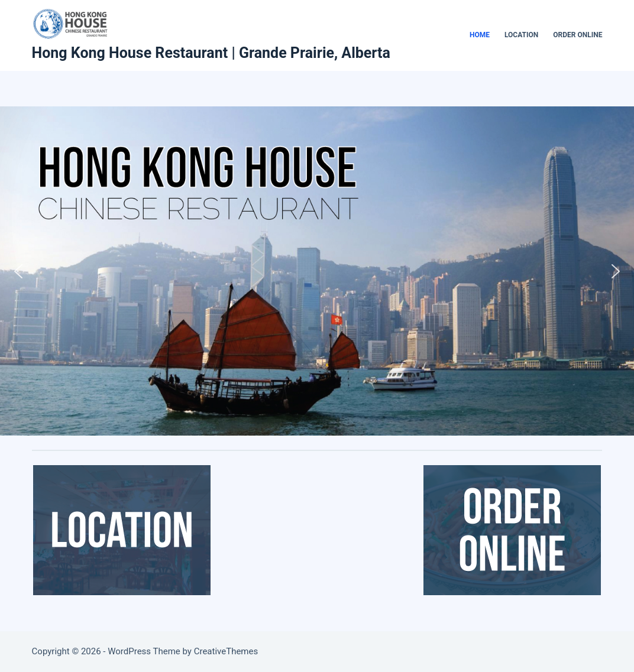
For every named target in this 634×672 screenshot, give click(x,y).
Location (521, 35)
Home (480, 35)
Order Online (578, 35)
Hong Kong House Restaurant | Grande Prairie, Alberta (211, 53)
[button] (18, 271)
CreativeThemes (226, 651)
